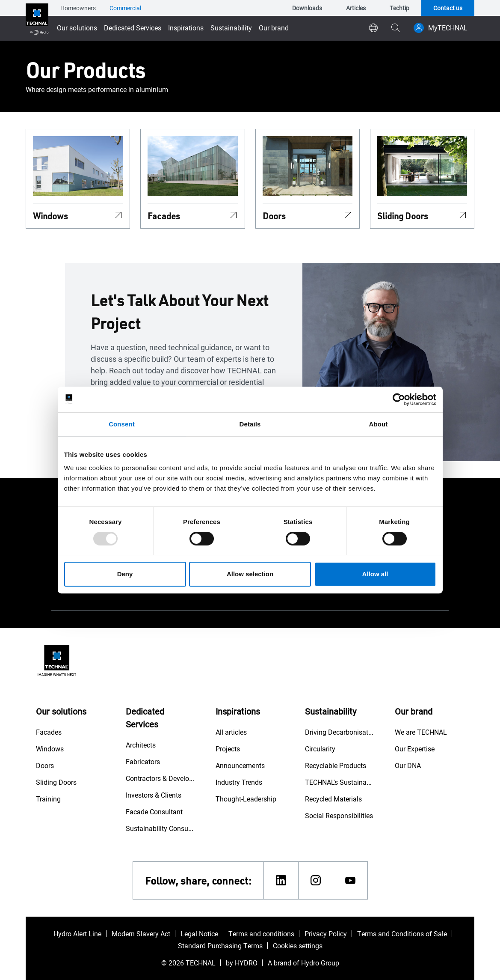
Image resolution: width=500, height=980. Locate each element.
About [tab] (379, 424)
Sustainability (231, 28)
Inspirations (186, 28)
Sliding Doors (403, 216)
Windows (50, 216)
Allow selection (250, 574)
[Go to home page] (37, 20)
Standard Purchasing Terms (220, 946)
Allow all (375, 574)
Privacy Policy (326, 934)
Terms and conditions (261, 934)
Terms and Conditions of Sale (402, 934)
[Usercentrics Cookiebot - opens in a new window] (399, 399)
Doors (274, 216)
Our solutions (77, 28)
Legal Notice (199, 934)
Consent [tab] (122, 424)
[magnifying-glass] (396, 28)
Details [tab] (250, 424)
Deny (125, 574)
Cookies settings (298, 946)
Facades (164, 216)
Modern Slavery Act (141, 934)
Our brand (274, 28)
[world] (373, 28)
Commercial (125, 8)
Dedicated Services (133, 28)
